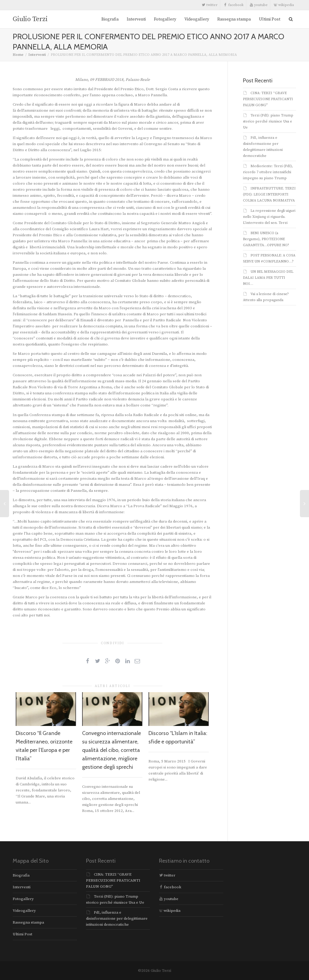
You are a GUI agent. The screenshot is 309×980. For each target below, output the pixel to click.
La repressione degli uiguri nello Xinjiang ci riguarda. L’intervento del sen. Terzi (269, 217)
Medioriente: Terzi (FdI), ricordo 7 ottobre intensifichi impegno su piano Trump (268, 172)
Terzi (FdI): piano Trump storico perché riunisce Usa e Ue (268, 121)
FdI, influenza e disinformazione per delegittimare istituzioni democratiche (117, 918)
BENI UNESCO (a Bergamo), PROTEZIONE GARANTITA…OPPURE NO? (266, 239)
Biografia (110, 19)
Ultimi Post (270, 19)
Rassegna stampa (234, 19)
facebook (234, 5)
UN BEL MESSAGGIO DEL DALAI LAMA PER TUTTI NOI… (268, 278)
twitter (210, 5)
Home (18, 55)
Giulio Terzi (30, 19)
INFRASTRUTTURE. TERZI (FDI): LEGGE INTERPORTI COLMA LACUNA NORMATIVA (269, 194)
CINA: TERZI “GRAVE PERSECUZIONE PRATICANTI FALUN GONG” (268, 99)
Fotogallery (165, 19)
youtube (259, 5)
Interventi (136, 19)
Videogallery (197, 19)
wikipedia (284, 5)
